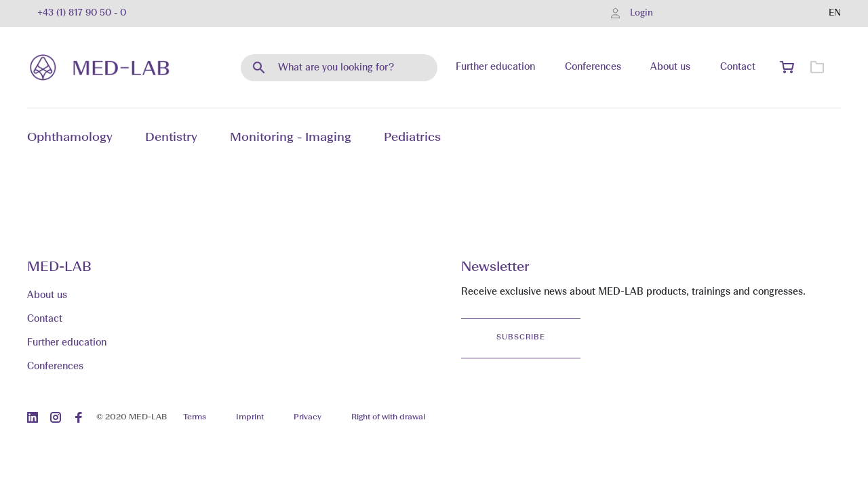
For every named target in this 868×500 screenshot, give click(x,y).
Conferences (593, 67)
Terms (195, 417)
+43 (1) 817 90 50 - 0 (82, 13)
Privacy (308, 417)
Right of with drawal (388, 417)
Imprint (250, 417)
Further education (495, 67)
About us (670, 67)
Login (642, 13)
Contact (738, 67)
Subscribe (521, 338)
